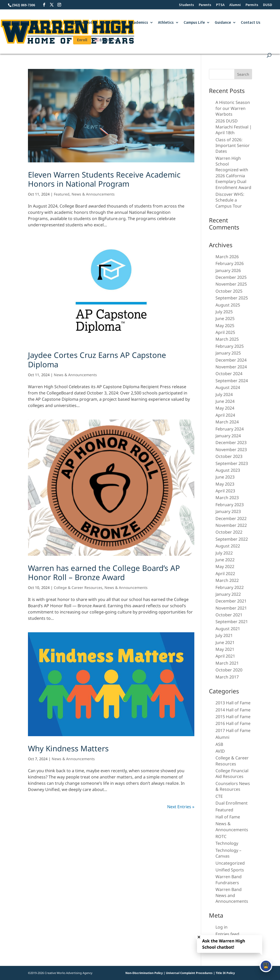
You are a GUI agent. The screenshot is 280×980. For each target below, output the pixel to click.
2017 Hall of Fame (233, 730)
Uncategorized (230, 863)
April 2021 (225, 656)
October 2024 (229, 374)
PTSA (220, 5)
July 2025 (224, 312)
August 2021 (228, 629)
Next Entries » (181, 807)
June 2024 (225, 401)
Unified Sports (230, 870)
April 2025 (225, 332)
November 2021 (231, 608)
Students (186, 5)
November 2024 (231, 367)
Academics (139, 23)
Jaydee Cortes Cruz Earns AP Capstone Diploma (97, 360)
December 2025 (231, 277)
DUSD (268, 5)
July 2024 (224, 394)
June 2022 (225, 560)
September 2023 (232, 463)
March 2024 (227, 422)
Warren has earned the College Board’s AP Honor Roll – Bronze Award (104, 573)
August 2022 (228, 546)
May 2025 (225, 326)
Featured (62, 194)
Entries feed (227, 934)
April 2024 (225, 415)
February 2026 (230, 263)
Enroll (82, 40)
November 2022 (231, 525)
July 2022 (224, 553)
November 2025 (231, 284)
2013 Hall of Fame (233, 703)
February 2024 (230, 429)
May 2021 (225, 649)
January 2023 (228, 511)
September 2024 (232, 381)
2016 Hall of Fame (233, 723)
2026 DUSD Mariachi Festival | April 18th (234, 127)
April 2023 (225, 491)
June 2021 (225, 642)
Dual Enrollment (232, 803)
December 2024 (231, 360)
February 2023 (230, 505)
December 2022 (231, 518)
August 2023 (228, 470)
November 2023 (231, 450)
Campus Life (194, 23)
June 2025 (225, 318)
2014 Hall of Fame (233, 710)
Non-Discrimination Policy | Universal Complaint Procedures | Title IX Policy (180, 973)
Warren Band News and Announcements (232, 895)
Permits (252, 5)
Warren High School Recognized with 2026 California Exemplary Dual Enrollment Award (233, 173)
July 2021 (224, 635)
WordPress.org (231, 948)
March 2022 (227, 580)
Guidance (223, 23)
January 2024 (228, 436)
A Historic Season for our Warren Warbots (233, 108)
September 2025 (232, 298)
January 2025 (228, 353)
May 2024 (225, 408)
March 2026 (227, 257)
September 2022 (232, 539)
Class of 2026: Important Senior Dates (233, 146)
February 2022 (230, 587)
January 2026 (228, 270)
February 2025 (230, 346)
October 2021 (229, 615)
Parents (205, 5)
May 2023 (225, 484)
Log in (221, 927)
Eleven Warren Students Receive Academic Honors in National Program (104, 179)
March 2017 (227, 677)
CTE (219, 796)
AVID (220, 751)
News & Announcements (93, 194)
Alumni (235, 5)
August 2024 (228, 387)
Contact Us (251, 23)
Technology (227, 843)
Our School (83, 23)
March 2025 (227, 339)
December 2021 (231, 601)
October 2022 (229, 532)
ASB (219, 744)
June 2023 (225, 477)
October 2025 (229, 291)
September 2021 (232, 622)
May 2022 (225, 566)
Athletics (166, 23)
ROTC (221, 836)
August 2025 (228, 305)
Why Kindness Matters (68, 748)
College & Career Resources (78, 588)
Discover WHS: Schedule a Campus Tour (230, 200)
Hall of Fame (228, 817)
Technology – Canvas (228, 853)
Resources (111, 23)
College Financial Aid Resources (232, 774)
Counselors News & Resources (233, 786)
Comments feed (231, 941)
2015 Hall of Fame (233, 717)
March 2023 (227, 498)
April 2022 (225, 574)
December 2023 (231, 442)
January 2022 (228, 594)
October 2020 (229, 670)
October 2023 (229, 456)
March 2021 (227, 663)
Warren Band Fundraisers (229, 879)
